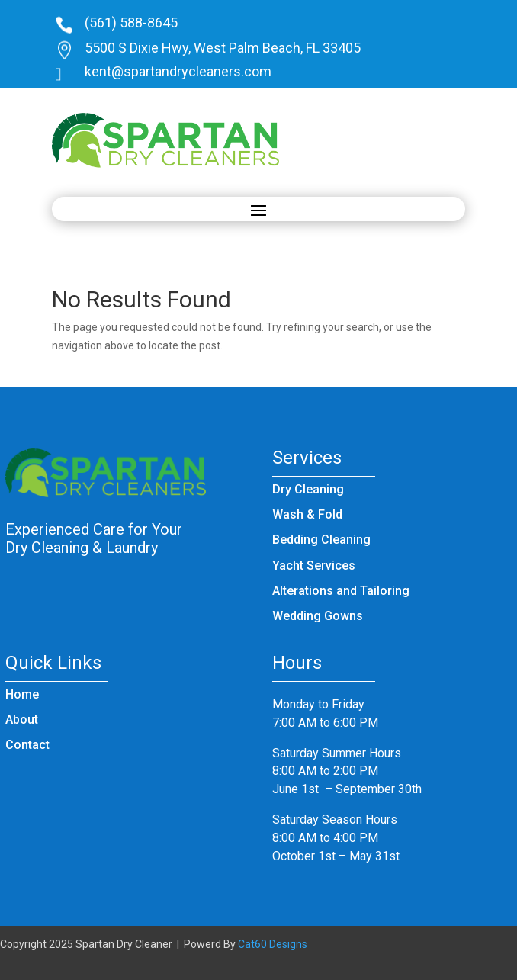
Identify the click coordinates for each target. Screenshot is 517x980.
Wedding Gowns (318, 616)
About (22, 720)
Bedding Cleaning (321, 540)
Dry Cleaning (308, 489)
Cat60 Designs (273, 944)
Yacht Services (314, 566)
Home (22, 694)
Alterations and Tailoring (341, 591)
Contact (27, 745)
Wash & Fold (307, 514)
